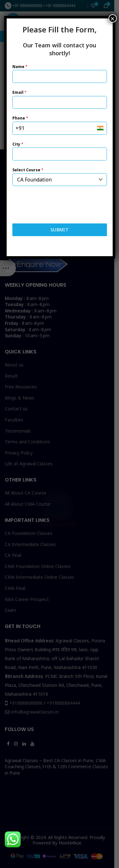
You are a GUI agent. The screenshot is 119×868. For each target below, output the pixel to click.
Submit (60, 230)
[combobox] (60, 180)
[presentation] (60, 205)
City (18, 144)
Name (20, 67)
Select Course (28, 170)
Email (20, 92)
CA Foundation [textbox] (34, 180)
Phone (20, 118)
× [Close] (112, 18)
